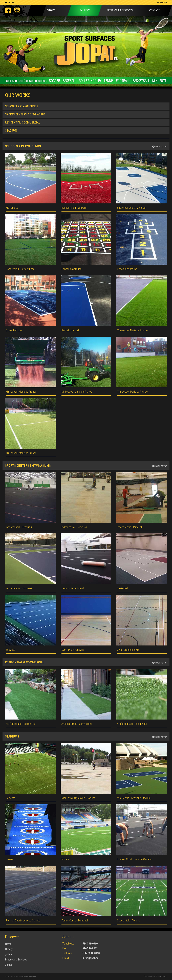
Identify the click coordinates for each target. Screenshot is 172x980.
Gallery (85, 10)
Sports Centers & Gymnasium (25, 114)
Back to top (161, 147)
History (50, 10)
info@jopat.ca (90, 958)
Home (11, 3)
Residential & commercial (23, 122)
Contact (155, 10)
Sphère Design (161, 976)
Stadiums (11, 130)
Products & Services (120, 10)
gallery (8, 954)
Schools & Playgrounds (22, 106)
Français (162, 3)
